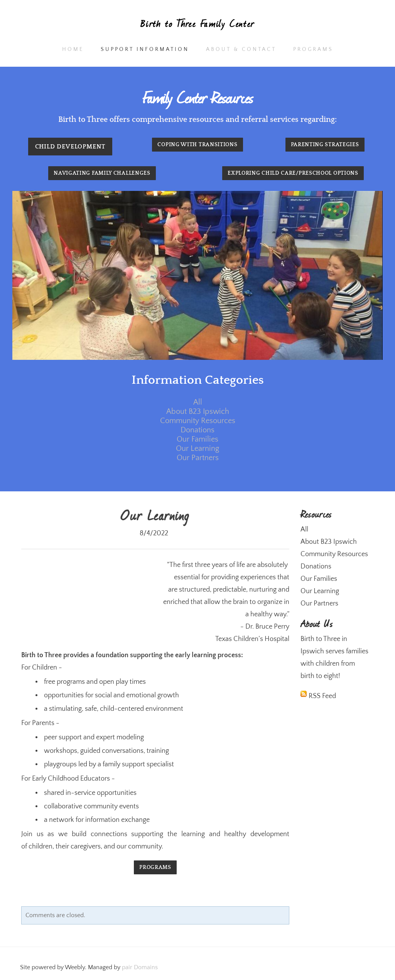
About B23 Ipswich (198, 412)
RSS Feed (322, 696)
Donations (197, 430)
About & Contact (241, 49)
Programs (313, 49)
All (198, 402)
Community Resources (198, 421)
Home (73, 49)
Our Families (197, 439)
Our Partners (198, 458)
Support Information (145, 49)
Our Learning (197, 449)
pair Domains (140, 967)
